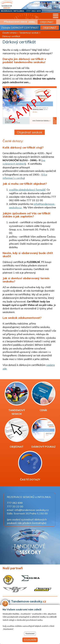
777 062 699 (34, 11)
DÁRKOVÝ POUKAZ (43, 433)
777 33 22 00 (15, 506)
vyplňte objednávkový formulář (27, 190)
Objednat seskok (30, 132)
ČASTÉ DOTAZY (30, 466)
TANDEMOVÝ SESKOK (17, 398)
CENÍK (43, 397)
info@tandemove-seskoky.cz (32, 510)
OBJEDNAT (47, 22)
